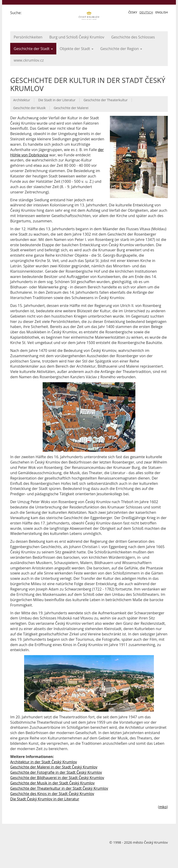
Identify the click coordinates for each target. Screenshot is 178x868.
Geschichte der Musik (29, 108)
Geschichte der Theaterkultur (105, 100)
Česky (133, 12)
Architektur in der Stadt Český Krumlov (44, 762)
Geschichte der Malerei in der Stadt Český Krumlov (54, 767)
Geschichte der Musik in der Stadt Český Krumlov (52, 783)
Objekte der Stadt (77, 49)
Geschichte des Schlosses (133, 37)
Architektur (22, 100)
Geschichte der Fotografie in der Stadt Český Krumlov (56, 772)
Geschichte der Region (121, 49)
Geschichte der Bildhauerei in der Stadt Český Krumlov (57, 778)
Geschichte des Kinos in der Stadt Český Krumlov (52, 794)
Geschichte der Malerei (71, 108)
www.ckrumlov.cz (29, 60)
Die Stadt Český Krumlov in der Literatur (45, 799)
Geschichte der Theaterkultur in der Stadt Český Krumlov (59, 788)
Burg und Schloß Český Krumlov (77, 37)
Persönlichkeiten (28, 37)
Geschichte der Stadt (33, 49)
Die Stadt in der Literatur (57, 100)
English (162, 12)
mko (163, 807)
